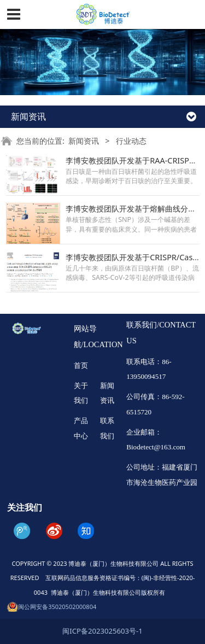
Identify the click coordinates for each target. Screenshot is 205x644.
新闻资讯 (84, 141)
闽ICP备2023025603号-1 (102, 631)
